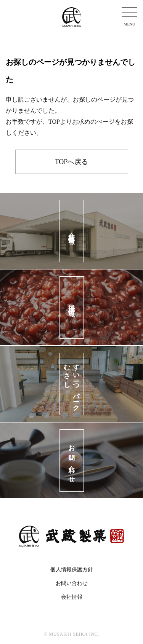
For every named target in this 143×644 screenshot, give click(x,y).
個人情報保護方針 (72, 570)
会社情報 (72, 597)
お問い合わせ (72, 583)
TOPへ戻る (72, 162)
